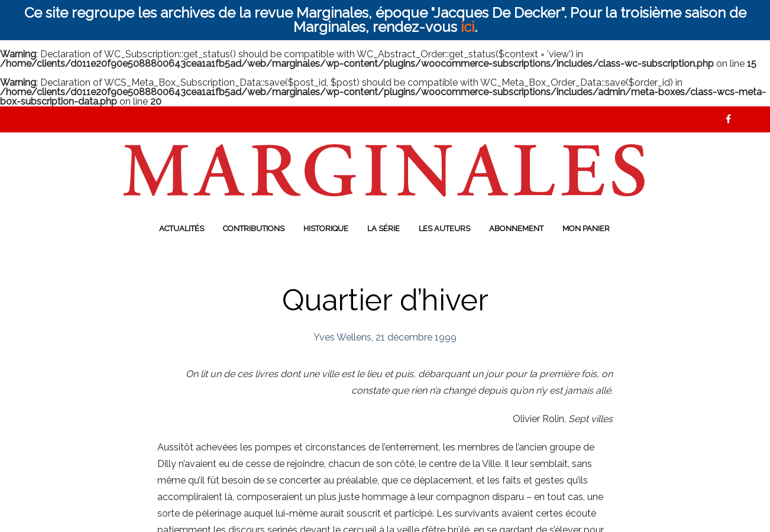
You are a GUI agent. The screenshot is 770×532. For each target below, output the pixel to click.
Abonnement (516, 228)
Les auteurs (444, 228)
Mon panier (586, 228)
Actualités (182, 228)
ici (467, 27)
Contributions (254, 228)
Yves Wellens (342, 337)
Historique (326, 228)
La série (384, 228)
